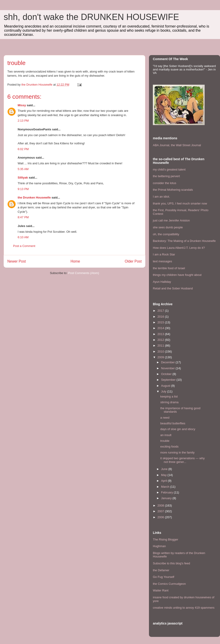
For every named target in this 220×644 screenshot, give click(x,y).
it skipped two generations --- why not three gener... (182, 460)
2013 (161, 334)
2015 (161, 322)
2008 (161, 505)
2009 (161, 357)
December (168, 362)
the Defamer (161, 570)
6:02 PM (23, 149)
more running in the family (177, 452)
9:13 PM (23, 189)
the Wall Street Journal (186, 145)
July (164, 391)
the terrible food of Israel (169, 268)
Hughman (159, 546)
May (164, 475)
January (167, 498)
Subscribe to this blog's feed (171, 563)
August (166, 386)
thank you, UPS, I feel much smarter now (180, 203)
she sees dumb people (168, 227)
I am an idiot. (161, 197)
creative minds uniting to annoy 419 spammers (184, 608)
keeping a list (169, 396)
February (168, 492)
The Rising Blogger (166, 539)
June (165, 469)
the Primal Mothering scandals (173, 190)
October (167, 374)
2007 (161, 511)
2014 (161, 328)
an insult (166, 435)
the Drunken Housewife (34, 197)
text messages (162, 261)
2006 (161, 517)
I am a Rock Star (164, 254)
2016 (161, 317)
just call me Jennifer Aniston (171, 220)
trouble (165, 441)
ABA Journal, (161, 145)
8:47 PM (23, 217)
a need (165, 418)
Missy (22, 105)
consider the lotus (165, 183)
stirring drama (169, 402)
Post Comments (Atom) (84, 273)
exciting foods (169, 447)
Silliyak (23, 178)
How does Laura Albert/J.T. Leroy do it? (179, 248)
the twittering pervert (166, 176)
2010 (161, 351)
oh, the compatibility (166, 234)
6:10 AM (23, 237)
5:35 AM (23, 169)
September (169, 380)
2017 (161, 311)
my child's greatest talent (169, 169)
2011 (161, 346)
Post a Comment (24, 246)
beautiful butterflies (173, 423)
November (168, 368)
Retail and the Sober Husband (173, 288)
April (165, 481)
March (166, 487)
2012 (161, 340)
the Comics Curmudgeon (169, 584)
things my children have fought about (177, 275)
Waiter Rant (161, 590)
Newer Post (17, 261)
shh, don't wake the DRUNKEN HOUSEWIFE (91, 17)
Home (75, 261)
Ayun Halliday (162, 282)
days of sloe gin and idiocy (178, 429)
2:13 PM (23, 121)
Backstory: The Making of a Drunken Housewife (184, 241)
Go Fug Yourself (164, 577)
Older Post (133, 261)
